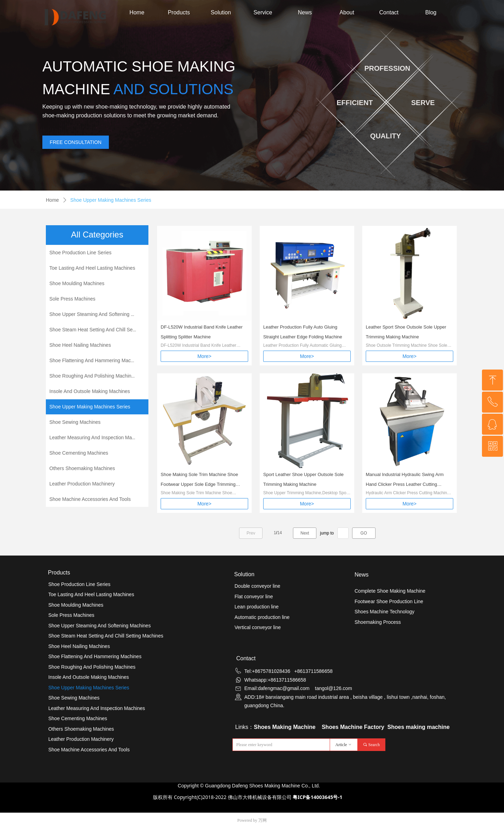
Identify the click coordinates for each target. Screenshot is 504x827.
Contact (389, 12)
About (347, 12)
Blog (431, 12)
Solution (221, 12)
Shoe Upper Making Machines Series (111, 200)
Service (263, 12)
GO (364, 533)
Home (137, 12)
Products (179, 12)
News (305, 12)
